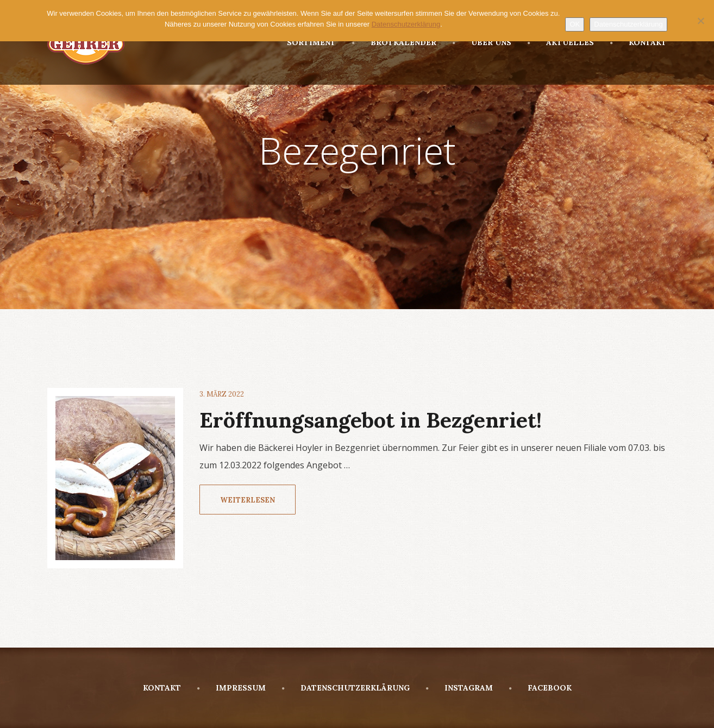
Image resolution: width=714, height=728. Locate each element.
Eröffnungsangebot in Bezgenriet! (371, 420)
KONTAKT (638, 42)
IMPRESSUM (231, 688)
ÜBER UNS (482, 42)
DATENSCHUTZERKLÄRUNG (346, 688)
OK (575, 24)
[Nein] (700, 21)
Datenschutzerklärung (628, 24)
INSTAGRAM (459, 688)
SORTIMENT (311, 42)
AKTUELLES (561, 42)
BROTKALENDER (394, 42)
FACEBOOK (540, 688)
